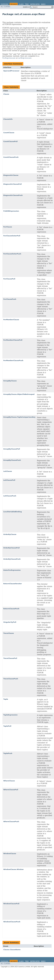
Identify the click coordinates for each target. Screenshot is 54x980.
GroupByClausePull (12, 449)
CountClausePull (10, 141)
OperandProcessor (11, 71)
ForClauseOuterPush (12, 254)
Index (43, 4)
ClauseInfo (8, 119)
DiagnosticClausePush (13, 195)
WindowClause (10, 854)
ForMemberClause (11, 320)
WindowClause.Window (13, 869)
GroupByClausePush (12, 460)
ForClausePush (10, 299)
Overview (5, 4)
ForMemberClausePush (13, 360)
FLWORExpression (11, 211)
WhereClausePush (11, 822)
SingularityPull (10, 622)
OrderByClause (10, 534)
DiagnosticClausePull (12, 184)
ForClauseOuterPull (12, 236)
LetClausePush (10, 496)
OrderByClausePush (12, 559)
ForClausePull (9, 279)
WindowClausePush (12, 922)
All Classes (5, 7)
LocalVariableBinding (12, 512)
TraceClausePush (11, 679)
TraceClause (9, 633)
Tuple (6, 699)
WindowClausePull (11, 904)
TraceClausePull (10, 658)
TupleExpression (10, 715)
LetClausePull (9, 480)
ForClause (8, 227)
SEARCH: (26, 7)
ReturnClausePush (11, 609)
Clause (6, 94)
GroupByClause (10, 381)
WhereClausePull (11, 790)
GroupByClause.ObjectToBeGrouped (19, 394)
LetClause (8, 471)
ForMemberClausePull (13, 340)
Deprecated (35, 4)
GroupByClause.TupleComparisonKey (19, 417)
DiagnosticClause (11, 175)
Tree (27, 4)
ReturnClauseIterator (13, 584)
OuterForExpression (12, 570)
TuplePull (7, 726)
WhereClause (9, 781)
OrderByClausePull (11, 548)
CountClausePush (11, 157)
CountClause (9, 133)
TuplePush (8, 753)
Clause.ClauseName (12, 950)
